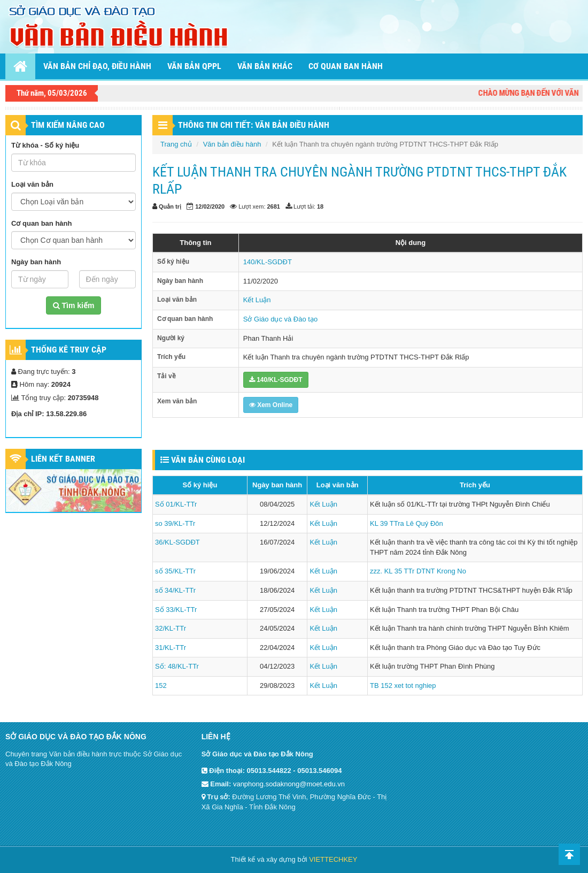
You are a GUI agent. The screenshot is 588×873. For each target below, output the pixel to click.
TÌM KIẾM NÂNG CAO (68, 125)
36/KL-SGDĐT (177, 542)
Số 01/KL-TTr (176, 504)
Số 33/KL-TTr (176, 610)
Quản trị (170, 206)
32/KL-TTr (171, 628)
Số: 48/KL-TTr (177, 666)
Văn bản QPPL (194, 66)
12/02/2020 (210, 206)
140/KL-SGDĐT (268, 262)
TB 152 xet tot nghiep (403, 686)
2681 (274, 206)
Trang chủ (176, 144)
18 (320, 206)
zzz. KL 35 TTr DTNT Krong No (418, 571)
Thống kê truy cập (69, 350)
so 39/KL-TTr (175, 523)
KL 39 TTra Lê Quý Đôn (407, 523)
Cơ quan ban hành (346, 66)
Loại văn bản (32, 184)
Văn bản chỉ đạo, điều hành (97, 66)
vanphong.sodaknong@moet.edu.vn (289, 784)
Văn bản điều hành (232, 144)
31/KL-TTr (171, 648)
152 (161, 686)
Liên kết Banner (63, 459)
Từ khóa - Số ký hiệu (45, 145)
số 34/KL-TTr (175, 590)
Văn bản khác (265, 66)
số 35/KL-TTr (175, 571)
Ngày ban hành (36, 262)
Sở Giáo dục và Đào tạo (280, 319)
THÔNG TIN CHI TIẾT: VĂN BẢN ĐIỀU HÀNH (254, 125)
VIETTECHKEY (333, 859)
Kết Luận (257, 300)
